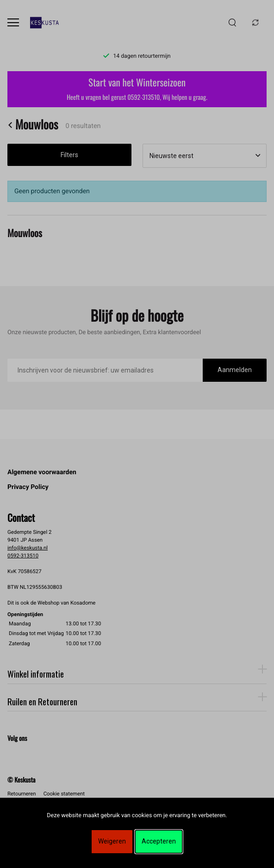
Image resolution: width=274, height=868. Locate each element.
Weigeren (112, 841)
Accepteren (159, 841)
